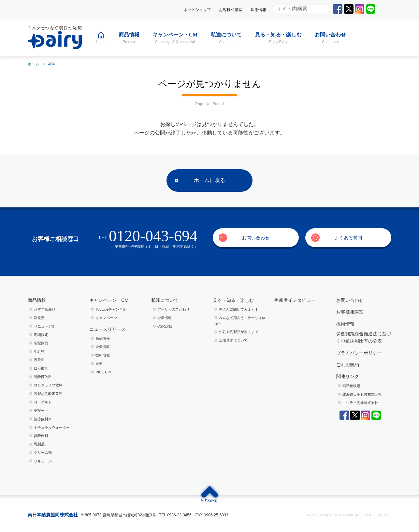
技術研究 (103, 355)
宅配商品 (41, 343)
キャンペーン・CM (109, 300)
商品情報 (37, 300)
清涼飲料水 (43, 419)
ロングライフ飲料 (48, 385)
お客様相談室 (231, 10)
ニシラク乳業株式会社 (360, 403)
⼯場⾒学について (233, 340)
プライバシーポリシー (359, 353)
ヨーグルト (43, 402)
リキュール (43, 461)
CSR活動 (165, 326)
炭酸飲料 (41, 436)
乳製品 (39, 444)
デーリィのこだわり (173, 309)
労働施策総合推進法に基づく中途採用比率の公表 (364, 337)
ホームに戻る (209, 180)
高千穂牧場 (351, 386)
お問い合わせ (256, 238)
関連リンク (348, 376)
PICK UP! (103, 372)
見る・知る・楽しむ (233, 300)
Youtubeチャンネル (111, 309)
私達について (165, 300)
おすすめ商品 (45, 309)
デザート (41, 411)
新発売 (39, 318)
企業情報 (103, 347)
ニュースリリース (108, 329)
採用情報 (258, 10)
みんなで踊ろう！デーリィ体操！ (240, 321)
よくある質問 (348, 238)
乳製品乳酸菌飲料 (48, 394)
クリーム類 (43, 453)
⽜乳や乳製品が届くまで (239, 332)
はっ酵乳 (41, 368)
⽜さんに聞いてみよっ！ (239, 309)
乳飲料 (39, 360)
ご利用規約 (348, 365)
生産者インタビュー (295, 300)
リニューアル (45, 326)
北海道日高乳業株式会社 (362, 394)
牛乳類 (39, 352)
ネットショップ (197, 10)
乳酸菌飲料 (43, 377)
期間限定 (41, 335)
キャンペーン (106, 318)
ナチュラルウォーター (52, 427)
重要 (99, 364)
